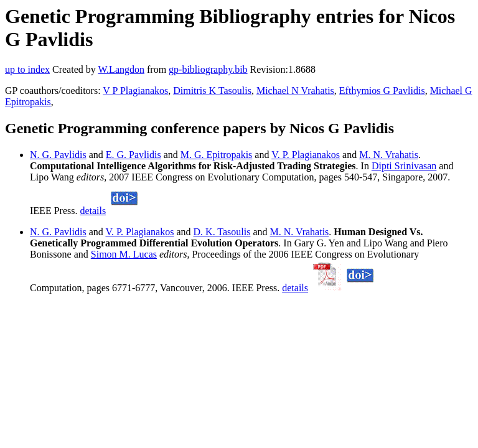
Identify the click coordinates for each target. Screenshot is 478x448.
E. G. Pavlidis (134, 155)
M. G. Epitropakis (217, 155)
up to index (27, 69)
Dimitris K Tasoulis (212, 91)
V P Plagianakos (135, 91)
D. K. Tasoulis (222, 232)
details (93, 211)
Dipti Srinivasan (404, 166)
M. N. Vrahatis (389, 155)
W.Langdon (121, 69)
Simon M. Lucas (124, 254)
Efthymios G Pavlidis (382, 91)
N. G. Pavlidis (58, 155)
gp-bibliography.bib (208, 69)
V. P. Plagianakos (306, 155)
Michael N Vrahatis (295, 91)
